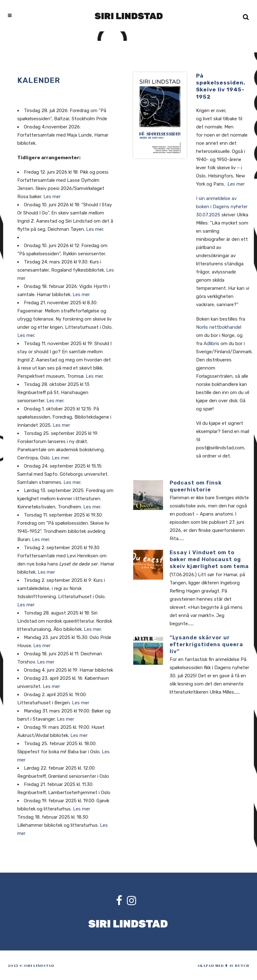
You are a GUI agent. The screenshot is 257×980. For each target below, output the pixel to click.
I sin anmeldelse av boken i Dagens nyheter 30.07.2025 (222, 207)
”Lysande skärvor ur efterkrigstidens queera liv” (206, 644)
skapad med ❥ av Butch (223, 965)
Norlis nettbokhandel (219, 327)
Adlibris (211, 344)
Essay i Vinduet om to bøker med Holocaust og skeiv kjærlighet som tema (209, 559)
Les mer (52, 197)
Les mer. (95, 376)
